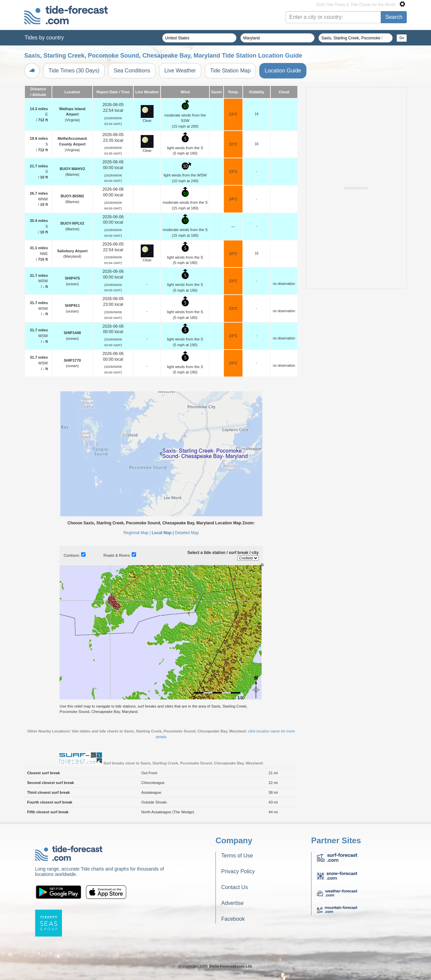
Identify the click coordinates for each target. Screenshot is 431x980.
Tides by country (44, 38)
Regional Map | (137, 533)
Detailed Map (187, 533)
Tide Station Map (230, 71)
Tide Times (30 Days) (74, 71)
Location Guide (283, 71)
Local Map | (163, 533)
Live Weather (180, 71)
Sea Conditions (132, 71)
